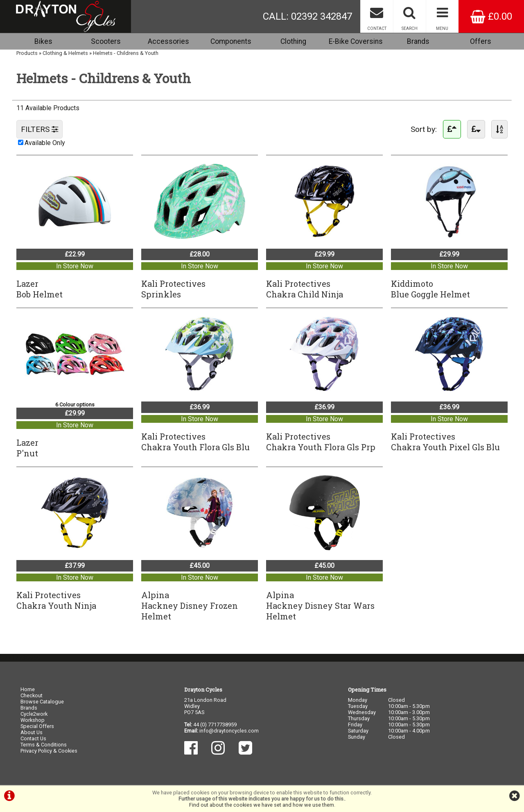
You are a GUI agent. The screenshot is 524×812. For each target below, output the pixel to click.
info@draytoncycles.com (229, 731)
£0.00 (491, 16)
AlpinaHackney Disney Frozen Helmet (190, 606)
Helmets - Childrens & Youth (126, 53)
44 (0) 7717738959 (215, 725)
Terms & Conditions (44, 745)
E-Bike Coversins (356, 41)
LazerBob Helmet (40, 289)
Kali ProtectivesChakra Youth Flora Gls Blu (195, 442)
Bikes (43, 41)
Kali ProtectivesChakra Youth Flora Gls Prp (321, 442)
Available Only (45, 143)
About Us (32, 732)
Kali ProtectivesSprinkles (173, 289)
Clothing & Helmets (65, 53)
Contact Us (33, 738)
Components (231, 41)
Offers (481, 41)
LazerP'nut (27, 448)
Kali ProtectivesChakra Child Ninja (305, 289)
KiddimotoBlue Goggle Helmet (430, 289)
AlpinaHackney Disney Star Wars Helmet (320, 606)
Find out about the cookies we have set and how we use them (262, 805)
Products (27, 53)
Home (28, 689)
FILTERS (40, 129)
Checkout (32, 695)
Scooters (106, 41)
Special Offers (37, 726)
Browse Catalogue (42, 702)
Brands (418, 41)
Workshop (33, 720)
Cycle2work (34, 714)
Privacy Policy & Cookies (49, 751)
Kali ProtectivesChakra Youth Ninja (56, 600)
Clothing (293, 41)
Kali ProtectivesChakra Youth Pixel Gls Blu (445, 442)
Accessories (168, 41)
